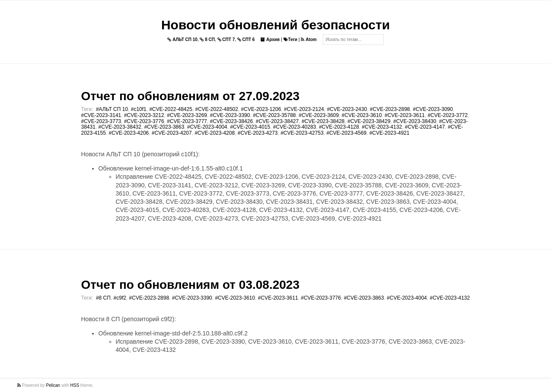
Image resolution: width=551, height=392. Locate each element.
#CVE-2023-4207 (172, 133)
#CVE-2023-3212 (144, 115)
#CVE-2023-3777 (187, 121)
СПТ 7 (226, 40)
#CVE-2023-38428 (323, 121)
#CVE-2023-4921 (390, 133)
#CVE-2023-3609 (319, 115)
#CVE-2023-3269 (187, 115)
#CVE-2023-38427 (277, 121)
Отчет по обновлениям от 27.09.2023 (190, 96)
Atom (309, 40)
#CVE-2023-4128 (339, 127)
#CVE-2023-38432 (120, 127)
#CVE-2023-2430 (347, 109)
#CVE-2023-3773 (101, 121)
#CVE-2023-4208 (215, 133)
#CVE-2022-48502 (217, 109)
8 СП (207, 40)
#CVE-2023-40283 (295, 127)
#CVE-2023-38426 (231, 121)
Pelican (53, 385)
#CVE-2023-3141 (101, 115)
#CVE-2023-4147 (425, 127)
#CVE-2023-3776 (144, 121)
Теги (290, 40)
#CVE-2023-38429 (369, 121)
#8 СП (103, 298)
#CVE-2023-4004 (207, 127)
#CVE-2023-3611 (405, 115)
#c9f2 (120, 298)
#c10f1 (139, 109)
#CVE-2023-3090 (433, 109)
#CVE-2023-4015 (250, 127)
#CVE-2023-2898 (390, 109)
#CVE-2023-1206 (261, 109)
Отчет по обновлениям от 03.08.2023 (190, 285)
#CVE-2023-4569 (346, 133)
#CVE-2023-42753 (302, 133)
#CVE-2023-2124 (304, 109)
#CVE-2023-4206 (129, 133)
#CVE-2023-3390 (230, 115)
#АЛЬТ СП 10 (112, 109)
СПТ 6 (246, 40)
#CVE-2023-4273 (258, 133)
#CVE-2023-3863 (164, 127)
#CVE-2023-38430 (415, 121)
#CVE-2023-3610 (362, 115)
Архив (270, 40)
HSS (75, 385)
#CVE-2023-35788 (274, 115)
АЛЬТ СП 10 (182, 40)
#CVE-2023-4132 (382, 127)
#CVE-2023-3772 (447, 115)
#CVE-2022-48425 (170, 109)
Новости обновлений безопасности (275, 25)
